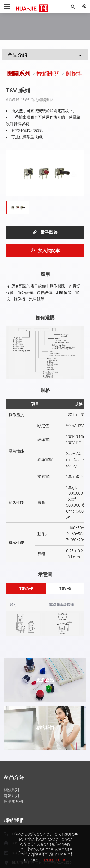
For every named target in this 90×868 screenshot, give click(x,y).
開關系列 (19, 73)
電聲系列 (11, 796)
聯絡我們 (45, 728)
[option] (45, 173)
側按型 (74, 73)
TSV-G (65, 588)
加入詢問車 (45, 251)
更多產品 (45, 680)
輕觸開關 (48, 73)
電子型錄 (45, 232)
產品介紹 (45, 55)
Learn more (55, 859)
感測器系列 (13, 801)
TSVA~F (26, 588)
